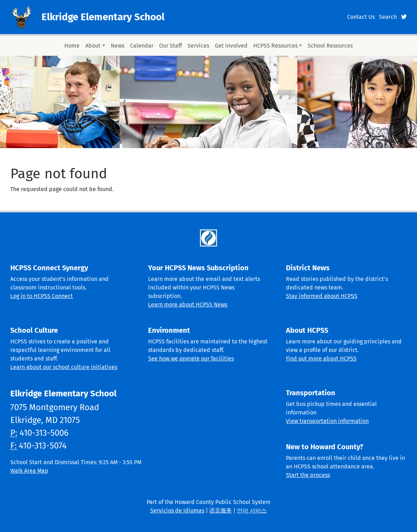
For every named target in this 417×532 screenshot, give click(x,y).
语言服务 (221, 511)
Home (72, 46)
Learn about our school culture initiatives (64, 367)
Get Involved (231, 46)
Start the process (308, 475)
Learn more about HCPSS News (188, 305)
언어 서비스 (252, 511)
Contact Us (361, 17)
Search (388, 17)
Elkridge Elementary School (103, 17)
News (118, 46)
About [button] (93, 46)
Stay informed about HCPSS (322, 296)
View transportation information (327, 421)
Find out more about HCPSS (321, 359)
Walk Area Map (29, 471)
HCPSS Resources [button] (275, 46)
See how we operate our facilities (191, 359)
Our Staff (170, 46)
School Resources (330, 46)
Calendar (142, 46)
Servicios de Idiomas (177, 511)
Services (198, 46)
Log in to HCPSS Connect (42, 296)
